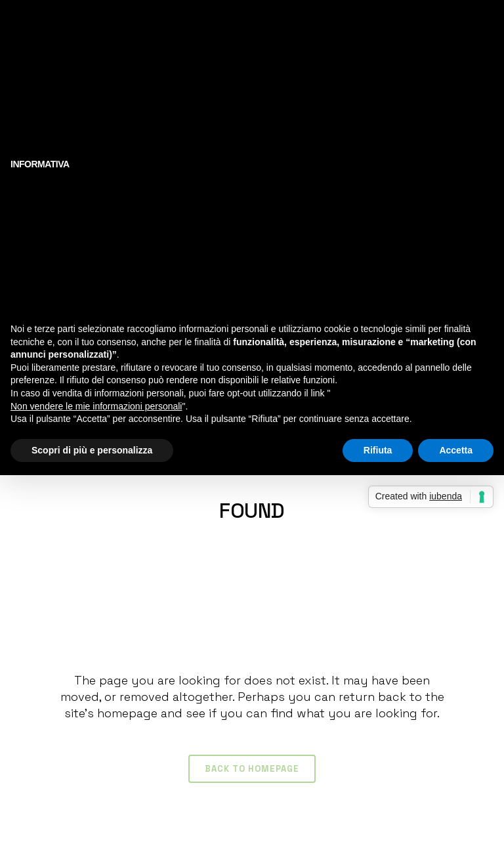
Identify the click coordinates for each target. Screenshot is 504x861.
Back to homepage (252, 769)
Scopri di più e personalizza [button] (92, 450)
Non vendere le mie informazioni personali (96, 406)
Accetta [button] (456, 450)
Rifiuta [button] (378, 450)
